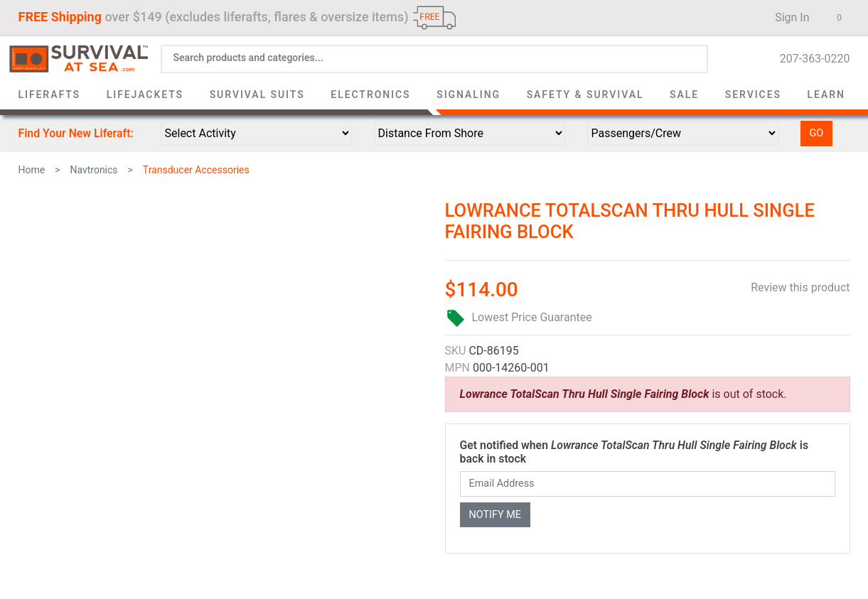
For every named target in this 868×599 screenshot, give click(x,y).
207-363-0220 (811, 59)
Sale (684, 95)
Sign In (788, 17)
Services (753, 95)
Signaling (468, 95)
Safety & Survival (585, 95)
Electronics (370, 95)
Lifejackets (145, 95)
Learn (826, 95)
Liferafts (50, 95)
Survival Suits (257, 95)
